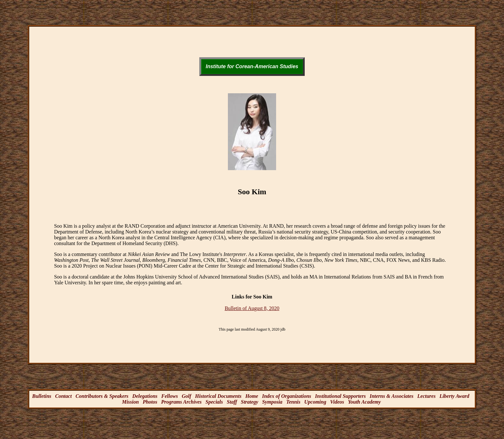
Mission (130, 402)
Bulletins (42, 396)
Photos (150, 402)
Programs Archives (181, 402)
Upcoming (315, 402)
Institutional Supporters (340, 396)
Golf (186, 396)
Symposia (272, 402)
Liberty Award (454, 396)
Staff (232, 402)
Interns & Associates (392, 396)
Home (252, 396)
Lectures (426, 396)
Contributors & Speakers (102, 396)
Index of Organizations (287, 396)
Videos (337, 402)
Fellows (170, 396)
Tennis (293, 402)
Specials (214, 402)
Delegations (145, 396)
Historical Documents (218, 396)
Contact (64, 396)
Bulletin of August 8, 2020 (252, 308)
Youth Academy (364, 402)
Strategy (249, 402)
